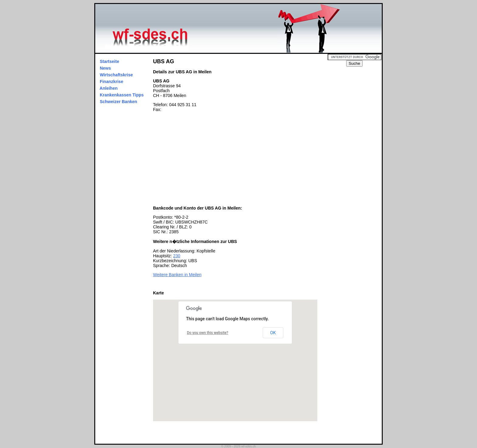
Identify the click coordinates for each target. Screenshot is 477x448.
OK (273, 333)
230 (177, 256)
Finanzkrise (111, 82)
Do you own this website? (208, 333)
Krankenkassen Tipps (122, 95)
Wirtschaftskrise (116, 75)
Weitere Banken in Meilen (177, 275)
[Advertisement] (204, 159)
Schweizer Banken (118, 102)
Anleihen (109, 88)
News (105, 68)
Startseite (110, 61)
